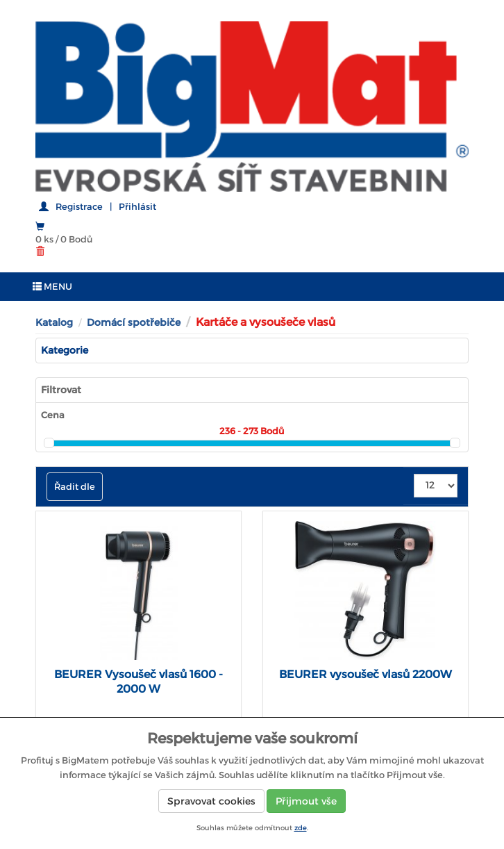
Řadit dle (75, 487)
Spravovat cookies (211, 801)
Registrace (79, 207)
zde (301, 828)
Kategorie (65, 350)
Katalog (54, 322)
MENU (52, 287)
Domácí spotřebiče (134, 322)
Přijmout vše (306, 801)
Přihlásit (137, 207)
